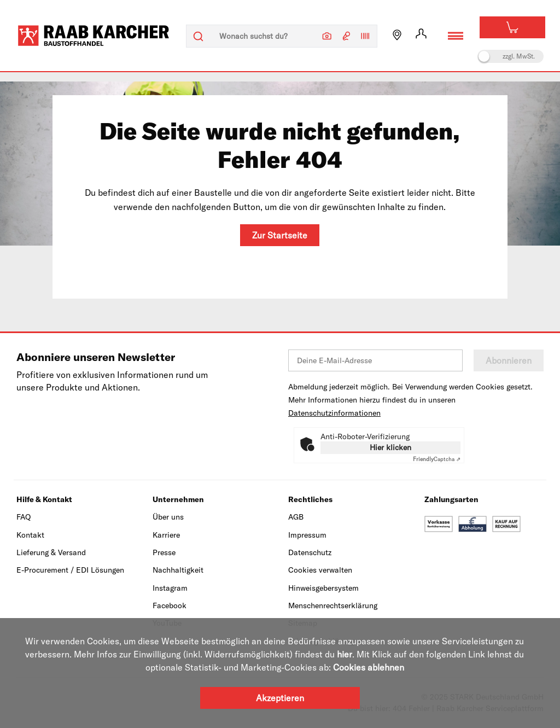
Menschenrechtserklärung (333, 605)
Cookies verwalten (320, 570)
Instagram (170, 588)
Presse (164, 552)
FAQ (24, 517)
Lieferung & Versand (51, 552)
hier (345, 654)
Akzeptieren (280, 698)
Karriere (166, 535)
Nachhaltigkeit (178, 570)
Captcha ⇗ (437, 459)
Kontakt (30, 535)
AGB (296, 517)
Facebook (170, 605)
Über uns (168, 517)
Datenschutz (310, 552)
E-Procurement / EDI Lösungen (70, 570)
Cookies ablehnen (369, 667)
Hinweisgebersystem (323, 588)
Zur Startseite (280, 235)
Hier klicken (390, 447)
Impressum (307, 535)
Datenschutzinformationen (334, 413)
